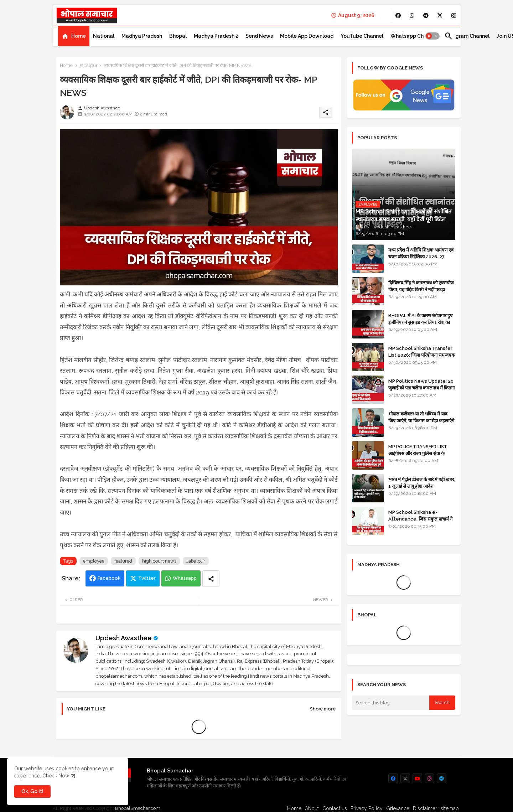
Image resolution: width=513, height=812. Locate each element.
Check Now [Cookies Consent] (56, 776)
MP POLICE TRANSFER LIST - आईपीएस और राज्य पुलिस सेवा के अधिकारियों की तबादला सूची (419, 453)
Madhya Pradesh (142, 36)
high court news (159, 561)
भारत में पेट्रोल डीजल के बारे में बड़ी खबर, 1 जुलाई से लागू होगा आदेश (422, 483)
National (104, 36)
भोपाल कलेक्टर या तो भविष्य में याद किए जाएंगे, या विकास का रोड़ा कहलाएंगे (421, 417)
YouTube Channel (362, 36)
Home (79, 36)
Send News (259, 36)
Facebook (109, 578)
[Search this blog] (391, 703)
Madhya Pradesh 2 (216, 36)
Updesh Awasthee (124, 638)
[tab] (74, 36)
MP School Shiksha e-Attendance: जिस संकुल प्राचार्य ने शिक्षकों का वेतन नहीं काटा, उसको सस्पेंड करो (421, 522)
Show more (323, 709)
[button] (432, 36)
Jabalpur (88, 65)
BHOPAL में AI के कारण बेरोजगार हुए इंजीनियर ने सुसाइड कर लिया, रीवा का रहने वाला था (420, 322)
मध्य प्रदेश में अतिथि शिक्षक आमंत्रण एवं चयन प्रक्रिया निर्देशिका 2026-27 (421, 253)
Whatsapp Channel (414, 36)
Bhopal (178, 36)
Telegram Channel (467, 36)
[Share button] (211, 578)
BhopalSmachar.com (138, 808)
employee (94, 561)
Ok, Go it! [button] (32, 791)
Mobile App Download (307, 36)
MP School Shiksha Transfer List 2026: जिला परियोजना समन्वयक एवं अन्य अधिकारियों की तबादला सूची (422, 355)
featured (123, 561)
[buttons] (398, 15)
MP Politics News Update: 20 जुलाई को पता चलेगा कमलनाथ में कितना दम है (421, 387)
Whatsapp (185, 578)
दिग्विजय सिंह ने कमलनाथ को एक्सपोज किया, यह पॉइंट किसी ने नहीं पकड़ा (421, 286)
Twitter (147, 578)
